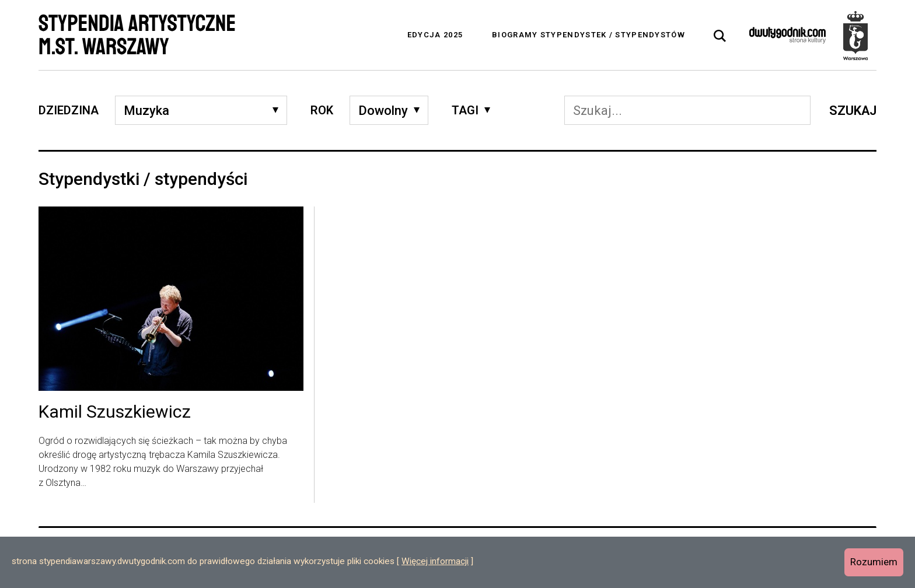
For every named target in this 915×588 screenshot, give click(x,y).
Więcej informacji (435, 561)
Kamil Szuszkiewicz (115, 412)
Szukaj (853, 111)
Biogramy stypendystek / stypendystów (589, 35)
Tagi (465, 110)
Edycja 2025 (435, 35)
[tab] (720, 36)
